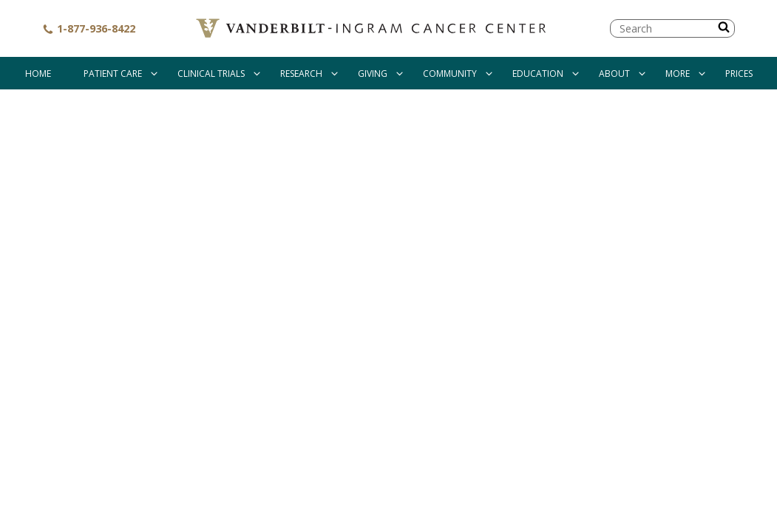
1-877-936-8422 (89, 28)
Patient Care (113, 74)
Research (301, 74)
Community (450, 74)
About (614, 74)
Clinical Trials (211, 74)
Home (38, 74)
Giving (373, 74)
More (678, 74)
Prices (739, 74)
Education (538, 74)
